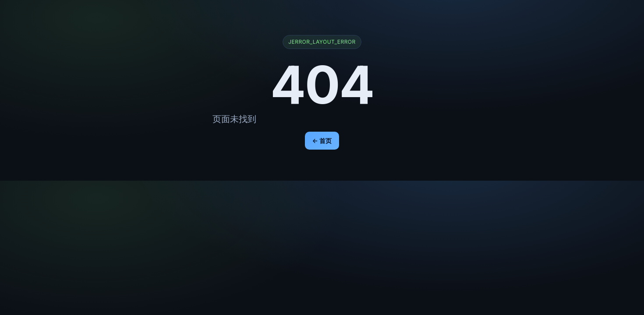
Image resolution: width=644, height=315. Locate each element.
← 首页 (322, 141)
